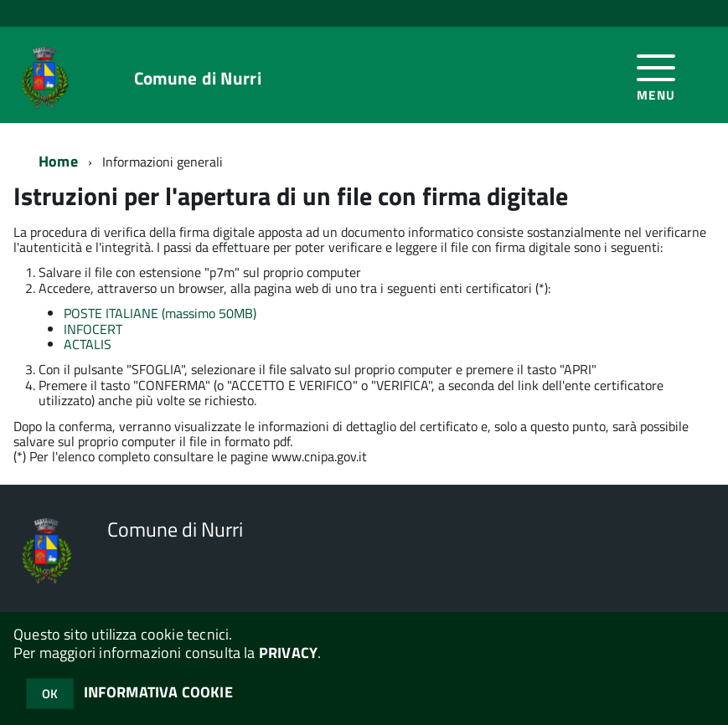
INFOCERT (93, 329)
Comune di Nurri (198, 78)
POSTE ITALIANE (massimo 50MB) (160, 313)
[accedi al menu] (656, 75)
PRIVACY (288, 653)
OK (50, 694)
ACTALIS (88, 344)
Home (58, 161)
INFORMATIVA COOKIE (158, 692)
